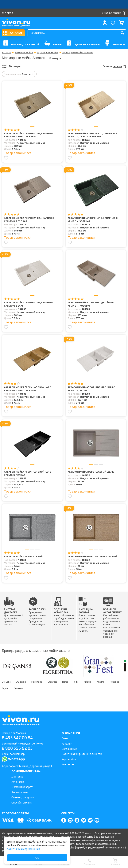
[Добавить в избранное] (6, 158)
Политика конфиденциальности (82, 754)
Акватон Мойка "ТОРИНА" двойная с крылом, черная (28, 474)
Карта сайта (69, 759)
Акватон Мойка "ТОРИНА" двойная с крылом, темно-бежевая (28, 389)
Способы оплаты (22, 803)
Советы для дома (23, 797)
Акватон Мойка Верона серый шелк (91, 472)
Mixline (105, 685)
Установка (18, 782)
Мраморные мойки (48, 53)
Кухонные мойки (24, 53)
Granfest (54, 685)
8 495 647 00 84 (19, 738)
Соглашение (69, 749)
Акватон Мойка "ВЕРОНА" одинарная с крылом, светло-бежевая (92, 135)
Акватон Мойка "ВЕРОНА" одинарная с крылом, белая (29, 305)
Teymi (20, 691)
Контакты (68, 764)
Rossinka (6, 691)
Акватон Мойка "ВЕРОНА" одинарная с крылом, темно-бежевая (29, 135)
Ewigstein (21, 685)
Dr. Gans (6, 685)
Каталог (6, 53)
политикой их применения (23, 849)
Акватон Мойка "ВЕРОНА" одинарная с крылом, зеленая (92, 220)
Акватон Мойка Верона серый (24, 557)
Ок (37, 858)
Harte (68, 685)
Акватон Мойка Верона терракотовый (83, 558)
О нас (65, 738)
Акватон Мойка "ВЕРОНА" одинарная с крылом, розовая (29, 220)
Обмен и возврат (22, 787)
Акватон (34, 691)
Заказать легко (21, 792)
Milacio (91, 685)
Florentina (38, 685)
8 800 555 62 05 (19, 748)
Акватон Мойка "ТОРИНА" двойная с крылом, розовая (92, 305)
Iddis (79, 685)
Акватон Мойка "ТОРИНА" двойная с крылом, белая (92, 389)
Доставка (17, 777)
